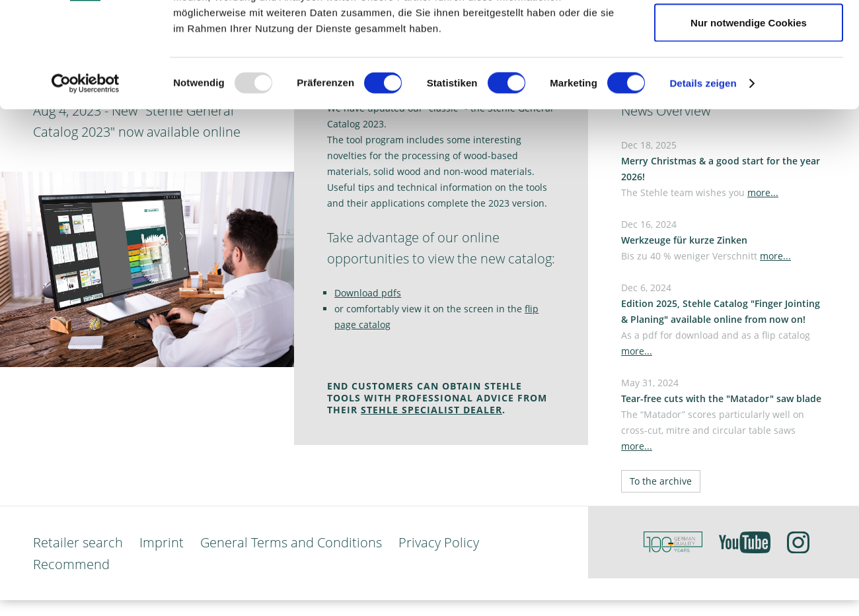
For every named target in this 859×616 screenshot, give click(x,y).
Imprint (162, 542)
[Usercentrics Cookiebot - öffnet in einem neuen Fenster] (86, 182)
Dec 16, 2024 (706, 240)
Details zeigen (703, 182)
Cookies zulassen (749, 35)
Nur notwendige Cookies (749, 121)
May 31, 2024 (721, 414)
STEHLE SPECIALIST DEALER (431, 410)
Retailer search (78, 542)
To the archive (661, 481)
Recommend (71, 564)
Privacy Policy (439, 542)
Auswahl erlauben (749, 78)
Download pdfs (368, 293)
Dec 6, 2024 (721, 319)
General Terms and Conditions (291, 542)
